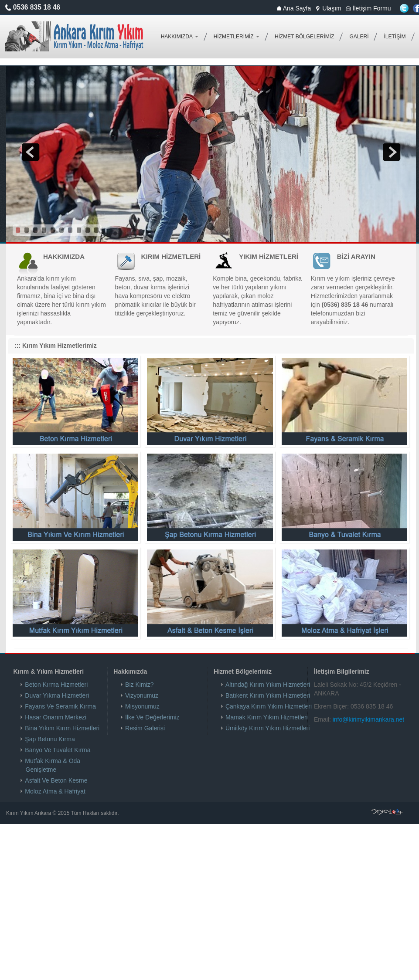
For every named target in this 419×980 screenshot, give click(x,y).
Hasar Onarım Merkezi (56, 717)
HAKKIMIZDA (180, 37)
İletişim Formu (368, 8)
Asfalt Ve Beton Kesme (57, 780)
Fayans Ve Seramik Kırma (61, 706)
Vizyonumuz (142, 695)
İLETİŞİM (395, 37)
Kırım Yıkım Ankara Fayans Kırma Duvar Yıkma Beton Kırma (74, 37)
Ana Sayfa (294, 8)
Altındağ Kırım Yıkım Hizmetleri (268, 685)
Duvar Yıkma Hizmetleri (58, 695)
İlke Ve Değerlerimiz (152, 717)
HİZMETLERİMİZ (237, 37)
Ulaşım (328, 8)
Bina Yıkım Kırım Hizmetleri (63, 728)
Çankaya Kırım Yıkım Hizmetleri (269, 706)
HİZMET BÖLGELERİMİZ (304, 37)
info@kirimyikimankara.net (368, 719)
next (392, 152)
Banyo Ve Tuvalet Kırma (58, 750)
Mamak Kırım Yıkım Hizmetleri (267, 717)
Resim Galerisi (145, 728)
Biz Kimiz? (140, 685)
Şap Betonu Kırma (50, 739)
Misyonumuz (142, 706)
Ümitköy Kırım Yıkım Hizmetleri (268, 728)
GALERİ (359, 37)
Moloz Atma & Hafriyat (56, 791)
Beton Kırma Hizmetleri (57, 685)
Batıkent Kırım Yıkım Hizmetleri (268, 695)
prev (31, 152)
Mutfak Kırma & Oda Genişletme (53, 765)
